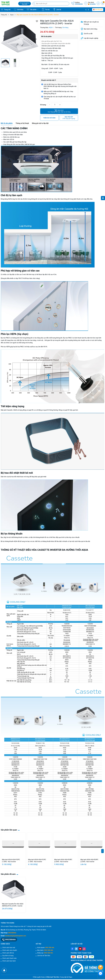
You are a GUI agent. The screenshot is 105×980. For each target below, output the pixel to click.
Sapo (71, 977)
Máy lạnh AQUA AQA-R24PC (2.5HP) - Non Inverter (89, 861)
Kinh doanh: (46, 948)
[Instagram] (84, 949)
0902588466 (79, 4)
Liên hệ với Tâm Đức (44, 956)
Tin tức (46, 9)
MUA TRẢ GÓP (69, 118)
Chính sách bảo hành (9, 961)
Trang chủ (6, 9)
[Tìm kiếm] (34, 4)
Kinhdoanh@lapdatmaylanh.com (16, 936)
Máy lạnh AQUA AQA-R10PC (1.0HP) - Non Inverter (11, 861)
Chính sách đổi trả (8, 953)
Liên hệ (57, 9)
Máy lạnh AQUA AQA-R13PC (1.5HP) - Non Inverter (37, 861)
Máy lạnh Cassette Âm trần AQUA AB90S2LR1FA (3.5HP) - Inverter (13, 905)
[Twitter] (76, 949)
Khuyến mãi (98, 9)
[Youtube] (80, 949)
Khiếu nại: (45, 953)
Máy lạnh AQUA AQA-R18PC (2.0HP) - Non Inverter (63, 861)
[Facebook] (72, 949)
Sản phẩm (33, 9)
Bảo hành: (45, 950)
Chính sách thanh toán (9, 958)
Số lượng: (43, 105)
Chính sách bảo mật (9, 948)
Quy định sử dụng (8, 956)
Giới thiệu (19, 9)
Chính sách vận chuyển (10, 950)
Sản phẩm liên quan (9, 830)
